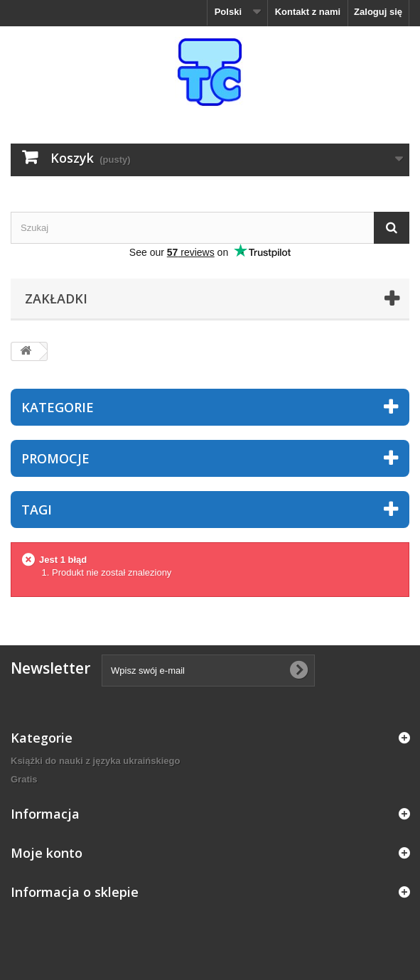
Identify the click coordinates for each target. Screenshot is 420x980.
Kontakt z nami (308, 12)
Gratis (24, 779)
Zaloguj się (378, 12)
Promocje (55, 458)
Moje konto (47, 853)
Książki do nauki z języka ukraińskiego (95, 761)
